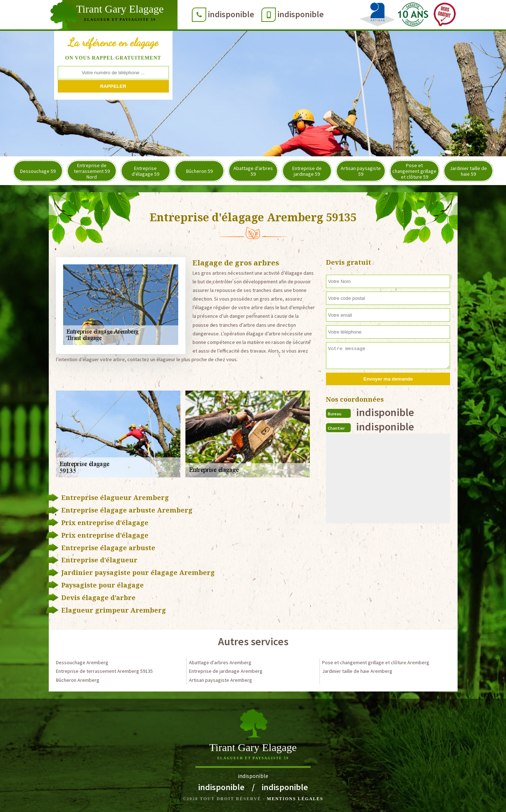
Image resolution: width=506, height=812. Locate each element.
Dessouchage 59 (38, 171)
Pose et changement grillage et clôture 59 (414, 171)
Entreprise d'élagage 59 (145, 171)
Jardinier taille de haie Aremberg (357, 671)
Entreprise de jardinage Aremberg (226, 671)
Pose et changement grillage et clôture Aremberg (376, 662)
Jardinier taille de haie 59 (468, 171)
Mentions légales (295, 799)
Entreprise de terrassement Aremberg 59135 (104, 671)
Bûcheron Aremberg (78, 680)
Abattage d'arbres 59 (253, 171)
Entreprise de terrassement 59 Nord (92, 171)
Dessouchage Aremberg (82, 662)
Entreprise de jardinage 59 (307, 171)
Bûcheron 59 (199, 171)
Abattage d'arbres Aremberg (220, 662)
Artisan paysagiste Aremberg (221, 680)
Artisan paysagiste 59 (361, 171)
